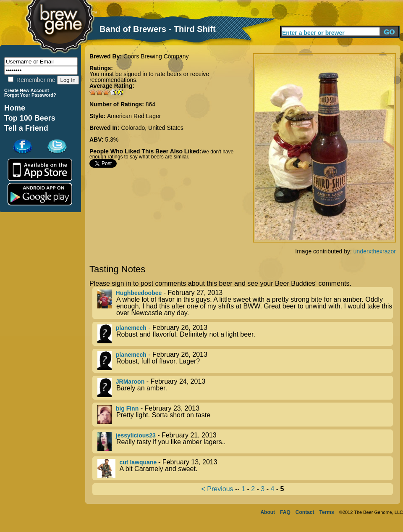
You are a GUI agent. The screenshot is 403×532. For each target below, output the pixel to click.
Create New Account (27, 90)
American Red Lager (134, 116)
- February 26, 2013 (245, 334)
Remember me (31, 80)
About (268, 512)
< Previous (217, 489)
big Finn (127, 408)
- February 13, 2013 (245, 468)
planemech (131, 328)
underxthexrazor (375, 251)
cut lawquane (139, 462)
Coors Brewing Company (156, 56)
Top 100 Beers (30, 118)
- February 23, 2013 (245, 415)
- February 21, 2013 (245, 441)
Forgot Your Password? (30, 95)
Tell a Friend (26, 128)
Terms (327, 512)
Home (15, 108)
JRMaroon (130, 382)
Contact (305, 512)
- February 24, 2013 (245, 388)
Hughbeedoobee (139, 293)
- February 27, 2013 (245, 303)
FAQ (285, 512)
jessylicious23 (136, 435)
